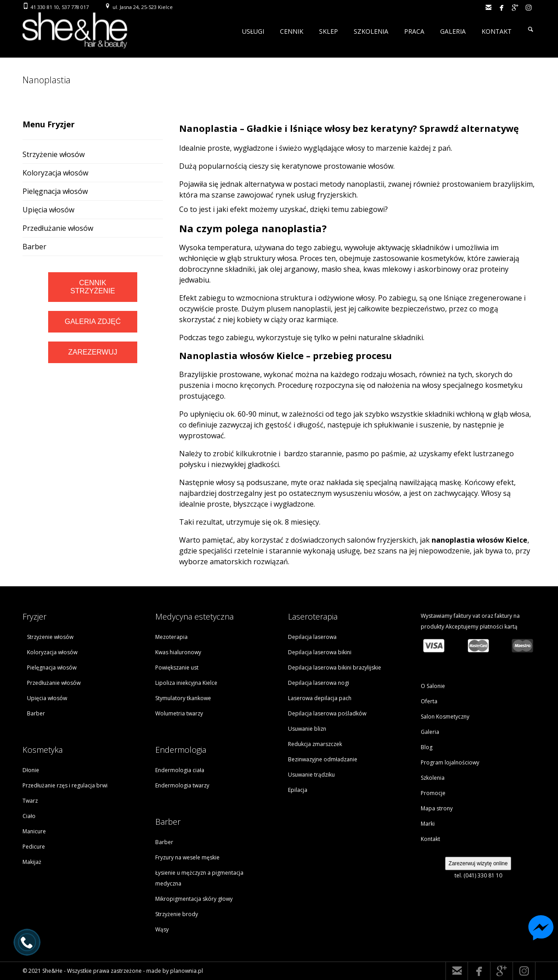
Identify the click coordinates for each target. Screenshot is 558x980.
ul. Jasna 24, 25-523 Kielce (143, 7)
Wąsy (162, 929)
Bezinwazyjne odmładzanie (323, 759)
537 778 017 (75, 7)
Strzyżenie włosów (54, 154)
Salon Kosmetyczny (445, 717)
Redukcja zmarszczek (315, 744)
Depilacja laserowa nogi (319, 683)
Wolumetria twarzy (179, 713)
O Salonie (433, 686)
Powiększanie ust (177, 668)
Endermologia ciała (180, 770)
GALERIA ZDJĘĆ (93, 321)
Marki (428, 824)
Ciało (29, 816)
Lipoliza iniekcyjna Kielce (186, 683)
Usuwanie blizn (307, 729)
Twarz (30, 801)
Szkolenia (433, 778)
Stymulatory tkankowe (183, 698)
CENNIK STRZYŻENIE (93, 287)
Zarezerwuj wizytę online (478, 863)
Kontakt (430, 839)
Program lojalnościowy (450, 762)
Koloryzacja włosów (55, 173)
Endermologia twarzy (182, 785)
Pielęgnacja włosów (55, 191)
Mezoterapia (171, 637)
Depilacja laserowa (312, 637)
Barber (34, 247)
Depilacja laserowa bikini (320, 652)
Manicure (34, 831)
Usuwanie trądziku (311, 775)
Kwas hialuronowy (178, 652)
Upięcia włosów (48, 210)
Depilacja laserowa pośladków (327, 713)
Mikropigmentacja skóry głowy (194, 899)
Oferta (429, 701)
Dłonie (31, 770)
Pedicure (34, 847)
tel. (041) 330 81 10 (478, 875)
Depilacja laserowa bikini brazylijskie (335, 668)
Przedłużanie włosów (58, 228)
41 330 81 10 (45, 7)
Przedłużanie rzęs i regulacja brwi (65, 785)
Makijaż (32, 862)
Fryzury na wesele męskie (187, 857)
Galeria (430, 732)
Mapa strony (437, 808)
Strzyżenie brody (177, 914)
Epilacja (298, 790)
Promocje (433, 793)
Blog (427, 747)
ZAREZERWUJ (92, 352)
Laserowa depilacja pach (320, 698)
